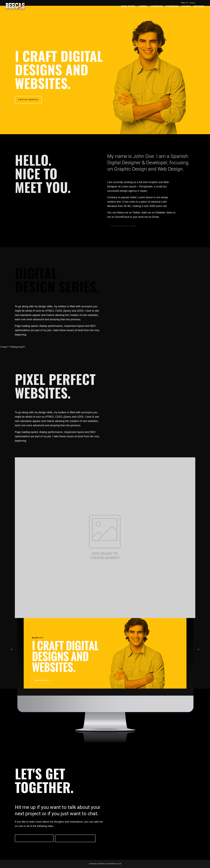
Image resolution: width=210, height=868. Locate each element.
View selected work (123, 226)
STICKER (199, 6)
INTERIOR (157, 6)
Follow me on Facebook (75, 838)
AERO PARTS (128, 6)
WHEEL (143, 6)
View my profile (28, 100)
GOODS (186, 6)
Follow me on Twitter (34, 838)
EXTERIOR (172, 6)
